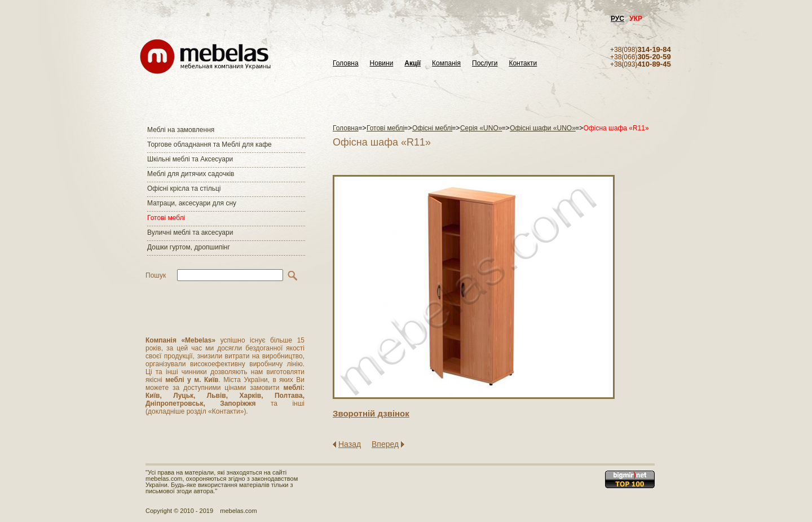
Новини (382, 63)
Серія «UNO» (481, 128)
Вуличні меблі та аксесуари (190, 233)
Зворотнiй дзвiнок (371, 413)
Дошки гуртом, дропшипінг (189, 247)
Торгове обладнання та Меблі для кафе (209, 144)
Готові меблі (166, 218)
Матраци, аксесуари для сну (192, 203)
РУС (617, 19)
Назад (350, 444)
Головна (346, 63)
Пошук (156, 275)
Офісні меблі (432, 128)
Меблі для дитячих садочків (191, 174)
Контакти (523, 63)
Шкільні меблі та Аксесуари (190, 159)
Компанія (446, 63)
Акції (412, 63)
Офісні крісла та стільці (184, 188)
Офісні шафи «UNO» (543, 128)
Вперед (385, 444)
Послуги (485, 63)
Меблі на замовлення (181, 130)
